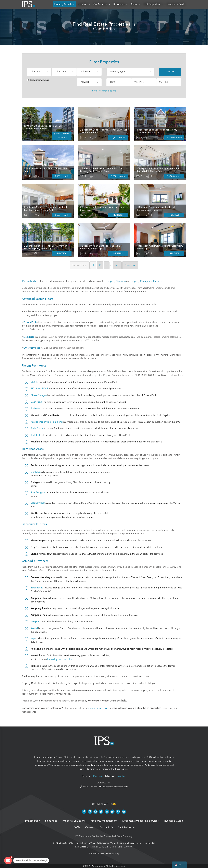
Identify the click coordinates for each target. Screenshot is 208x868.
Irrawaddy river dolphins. (60, 659)
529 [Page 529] (117, 265)
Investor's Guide (176, 4)
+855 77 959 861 (90, 787)
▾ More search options (104, 91)
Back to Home (126, 827)
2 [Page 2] (100, 265)
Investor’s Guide (173, 821)
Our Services (102, 4)
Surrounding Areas (38, 80)
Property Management (104, 821)
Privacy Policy (113, 854)
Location (84, 4)
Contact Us (106, 827)
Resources (121, 4)
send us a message (98, 708)
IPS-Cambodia (29, 281)
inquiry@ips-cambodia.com (114, 787)
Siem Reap (52, 761)
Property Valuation (116, 281)
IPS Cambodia (82, 836)
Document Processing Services (140, 821)
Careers (90, 827)
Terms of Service (97, 854)
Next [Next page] (130, 265)
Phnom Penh (33, 821)
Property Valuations (74, 821)
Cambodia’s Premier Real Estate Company (112, 836)
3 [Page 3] (107, 265)
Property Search (64, 4)
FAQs (77, 827)
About (136, 4)
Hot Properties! (154, 4)
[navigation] (179, 865)
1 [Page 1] (93, 265)
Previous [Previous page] (80, 265)
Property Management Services (147, 281)
